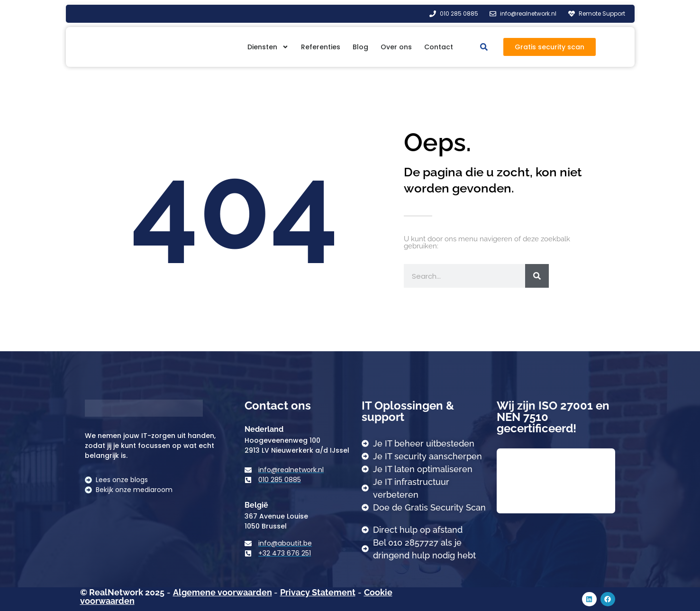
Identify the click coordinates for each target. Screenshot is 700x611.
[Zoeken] (537, 276)
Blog (360, 47)
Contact (439, 47)
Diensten (268, 47)
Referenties (321, 47)
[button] (484, 47)
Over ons (396, 47)
